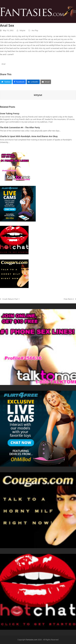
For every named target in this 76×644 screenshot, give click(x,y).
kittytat (22, 30)
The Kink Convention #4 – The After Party (20, 127)
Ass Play (35, 30)
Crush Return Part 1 (10, 299)
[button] (74, 11)
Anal (3, 64)
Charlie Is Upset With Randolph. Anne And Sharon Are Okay (29, 136)
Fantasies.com (32, 640)
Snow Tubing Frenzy (10, 113)
